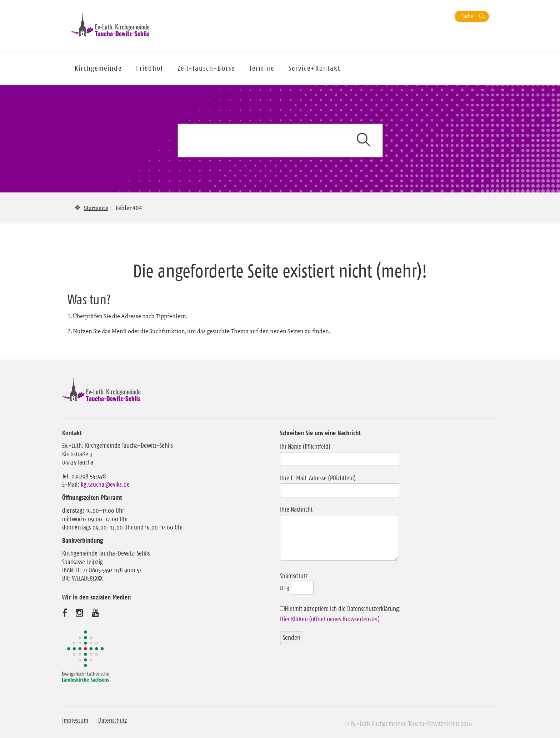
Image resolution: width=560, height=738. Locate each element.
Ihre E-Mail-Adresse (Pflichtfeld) (340, 484)
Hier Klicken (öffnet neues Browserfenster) (330, 619)
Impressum (75, 721)
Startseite (96, 208)
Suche (467, 16)
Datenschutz (113, 721)
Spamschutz (297, 582)
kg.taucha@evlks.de (105, 485)
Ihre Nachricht (339, 534)
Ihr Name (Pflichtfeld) (340, 453)
